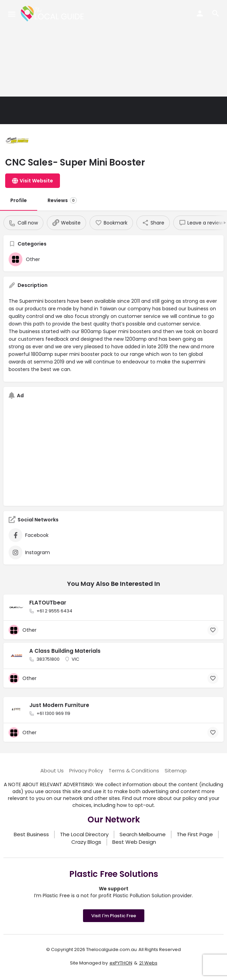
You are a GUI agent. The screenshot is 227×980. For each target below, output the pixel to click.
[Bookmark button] (213, 630)
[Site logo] (53, 14)
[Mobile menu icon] (12, 14)
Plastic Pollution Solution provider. (153, 896)
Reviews (62, 200)
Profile (19, 200)
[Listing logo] (17, 141)
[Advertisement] (113, 48)
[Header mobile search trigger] (216, 13)
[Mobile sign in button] (200, 13)
